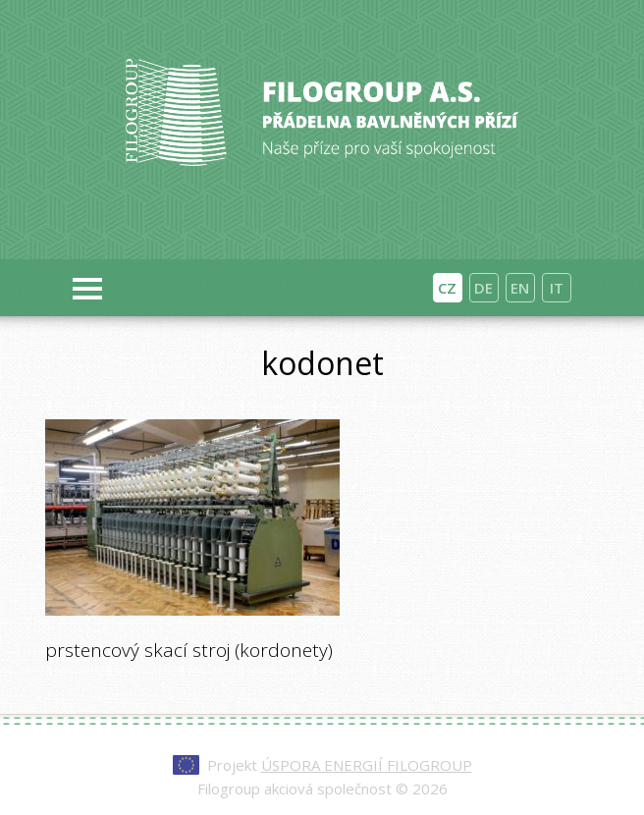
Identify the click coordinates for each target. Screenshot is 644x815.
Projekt (340, 765)
